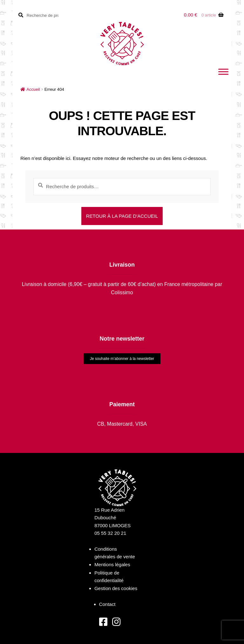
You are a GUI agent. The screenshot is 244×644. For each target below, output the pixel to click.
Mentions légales (112, 564)
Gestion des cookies (116, 588)
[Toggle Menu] (223, 72)
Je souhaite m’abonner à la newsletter (122, 359)
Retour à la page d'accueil (122, 216)
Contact (107, 604)
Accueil (33, 89)
